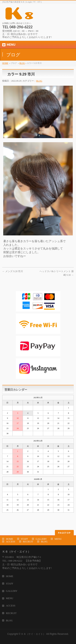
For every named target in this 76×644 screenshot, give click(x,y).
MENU (58, 539)
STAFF (24, 539)
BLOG (22, 63)
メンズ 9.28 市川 (13, 271)
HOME (5, 63)
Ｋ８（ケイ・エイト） (33, 634)
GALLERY (41, 539)
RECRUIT (28, 542)
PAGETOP (64, 533)
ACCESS (10, 542)
